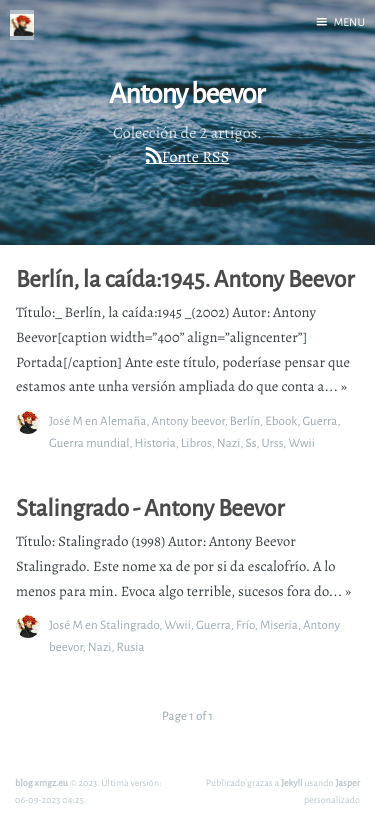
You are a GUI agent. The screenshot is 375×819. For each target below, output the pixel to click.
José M (66, 420)
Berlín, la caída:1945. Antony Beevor (185, 279)
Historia (155, 442)
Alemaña (123, 420)
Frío (245, 624)
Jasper (347, 782)
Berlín (245, 420)
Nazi (229, 442)
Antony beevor (188, 420)
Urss (272, 442)
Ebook (281, 420)
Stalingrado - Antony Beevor (150, 508)
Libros (196, 442)
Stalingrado (129, 624)
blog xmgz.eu (41, 782)
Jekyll (292, 782)
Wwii (301, 442)
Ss (251, 442)
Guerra (319, 420)
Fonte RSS (195, 157)
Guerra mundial (89, 442)
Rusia (131, 646)
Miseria (279, 624)
